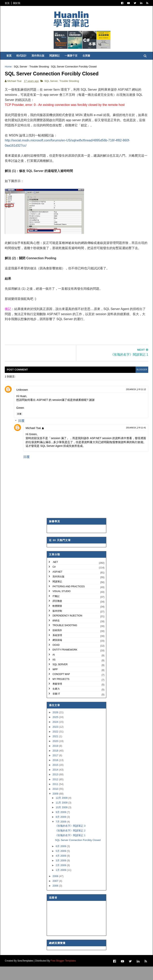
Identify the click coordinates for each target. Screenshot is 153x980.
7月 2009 (61, 836)
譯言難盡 (57, 615)
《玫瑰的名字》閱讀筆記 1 (70, 849)
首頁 (10, 3)
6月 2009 (61, 860)
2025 (56, 731)
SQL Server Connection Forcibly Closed (78, 854)
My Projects (61, 693)
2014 (56, 784)
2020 (56, 755)
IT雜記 (56, 610)
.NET (55, 576)
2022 (56, 745)
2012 (56, 793)
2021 (56, 750)
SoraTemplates (28, 974)
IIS (54, 674)
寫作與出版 (41, 62)
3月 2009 (61, 874)
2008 (56, 890)
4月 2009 (61, 870)
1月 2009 (61, 884)
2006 (56, 900)
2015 (56, 779)
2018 (56, 765)
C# (54, 581)
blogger (138, 383)
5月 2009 (61, 865)
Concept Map (61, 688)
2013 (56, 789)
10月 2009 (62, 821)
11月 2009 (62, 816)
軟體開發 (57, 620)
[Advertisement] (79, 345)
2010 (56, 803)
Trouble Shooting (42, 72)
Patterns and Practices (69, 600)
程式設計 (25, 62)
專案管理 (57, 698)
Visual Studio (62, 605)
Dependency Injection (67, 630)
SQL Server (23, 72)
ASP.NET (57, 586)
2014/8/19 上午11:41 (134, 442)
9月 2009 (61, 826)
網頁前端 (57, 654)
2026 (56, 726)
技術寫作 (57, 644)
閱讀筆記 (58, 62)
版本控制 (57, 625)
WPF (55, 683)
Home (11, 72)
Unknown (24, 404)
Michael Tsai (36, 442)
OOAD (56, 659)
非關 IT (56, 708)
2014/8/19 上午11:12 (134, 403)
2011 (56, 798)
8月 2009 (61, 831)
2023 (56, 741)
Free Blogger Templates (66, 974)
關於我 (19, 3)
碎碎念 (56, 634)
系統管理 (57, 649)
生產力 (56, 703)
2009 (56, 808)
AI (54, 669)
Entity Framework (65, 664)
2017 (56, 769)
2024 (56, 736)
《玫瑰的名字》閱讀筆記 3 (70, 840)
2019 (56, 760)
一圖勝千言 (74, 62)
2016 (56, 774)
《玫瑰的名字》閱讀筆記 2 (70, 844)
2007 (56, 895)
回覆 (22, 428)
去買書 (89, 62)
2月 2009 (61, 879)
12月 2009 (62, 812)
